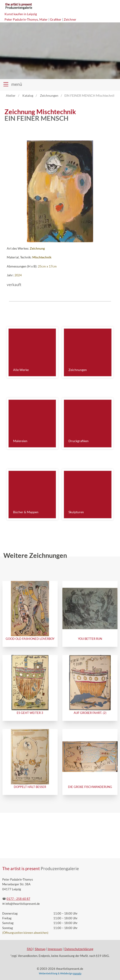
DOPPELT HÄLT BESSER (30, 787)
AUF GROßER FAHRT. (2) (90, 713)
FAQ (30, 949)
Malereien (20, 441)
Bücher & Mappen (26, 512)
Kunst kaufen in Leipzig (21, 14)
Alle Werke (21, 370)
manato (77, 973)
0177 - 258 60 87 (18, 899)
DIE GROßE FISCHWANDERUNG (90, 787)
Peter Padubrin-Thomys (21, 19)
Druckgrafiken (79, 441)
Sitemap (40, 949)
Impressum (55, 949)
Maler (44, 19)
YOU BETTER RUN (90, 639)
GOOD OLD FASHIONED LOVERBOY (30, 639)
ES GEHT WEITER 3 (30, 713)
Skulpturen (76, 512)
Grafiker (56, 19)
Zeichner (70, 19)
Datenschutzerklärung (79, 949)
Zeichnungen (78, 370)
